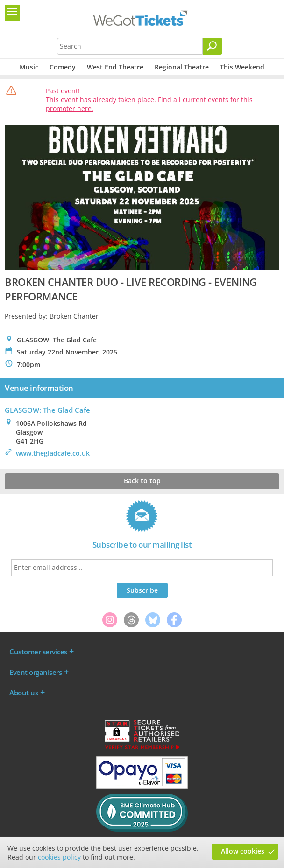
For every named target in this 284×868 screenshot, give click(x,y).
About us (24, 693)
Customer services (38, 652)
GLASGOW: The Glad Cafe (47, 410)
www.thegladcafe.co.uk (53, 453)
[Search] (213, 46)
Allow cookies (243, 851)
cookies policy (59, 857)
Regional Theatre (182, 67)
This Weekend (242, 67)
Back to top (142, 481)
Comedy (63, 67)
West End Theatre (115, 67)
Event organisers (35, 672)
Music (29, 67)
